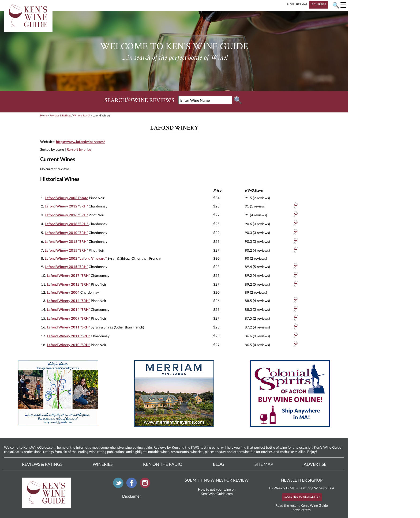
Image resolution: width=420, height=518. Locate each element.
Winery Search (82, 115)
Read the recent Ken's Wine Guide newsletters (302, 508)
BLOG (290, 4)
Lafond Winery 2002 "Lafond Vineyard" (76, 258)
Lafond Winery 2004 (64, 292)
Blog (219, 464)
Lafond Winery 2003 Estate (66, 198)
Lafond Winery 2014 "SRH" (68, 301)
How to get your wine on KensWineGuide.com (217, 491)
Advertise (315, 464)
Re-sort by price (79, 149)
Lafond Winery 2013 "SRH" (66, 241)
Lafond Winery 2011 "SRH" (68, 327)
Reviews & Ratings (60, 115)
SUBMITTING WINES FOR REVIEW (217, 480)
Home (44, 115)
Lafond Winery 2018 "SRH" (67, 224)
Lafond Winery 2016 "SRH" (66, 215)
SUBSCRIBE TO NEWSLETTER (302, 497)
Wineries (103, 464)
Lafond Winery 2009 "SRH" (68, 318)
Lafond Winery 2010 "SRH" (66, 233)
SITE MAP (302, 4)
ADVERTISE (319, 4)
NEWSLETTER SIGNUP (302, 480)
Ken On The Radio (163, 464)
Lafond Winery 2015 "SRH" (66, 250)
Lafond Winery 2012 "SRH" (66, 206)
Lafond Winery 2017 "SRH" (68, 275)
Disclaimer (132, 496)
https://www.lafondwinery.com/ (80, 142)
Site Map (264, 464)
